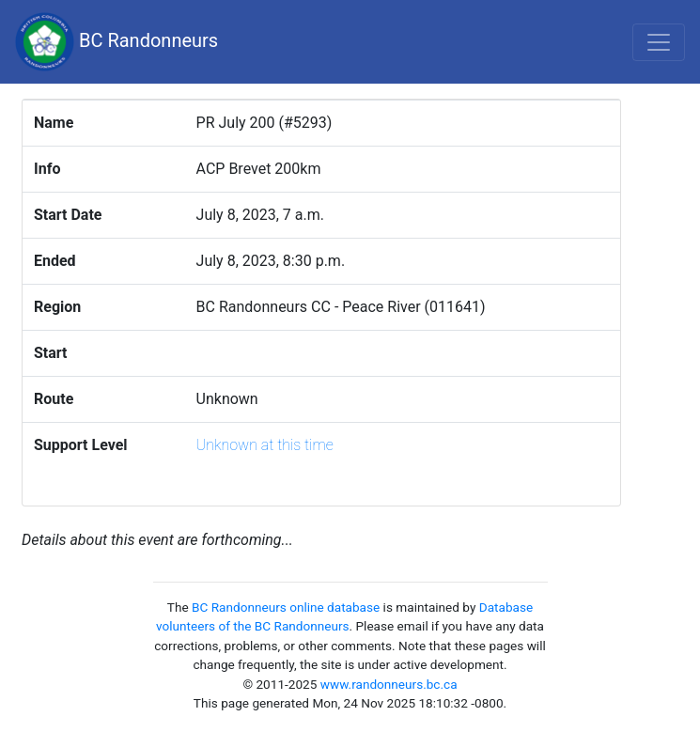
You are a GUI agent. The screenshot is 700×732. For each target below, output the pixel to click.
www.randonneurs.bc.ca (389, 684)
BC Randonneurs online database (286, 607)
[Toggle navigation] (659, 42)
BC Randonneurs (117, 42)
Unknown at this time (265, 445)
